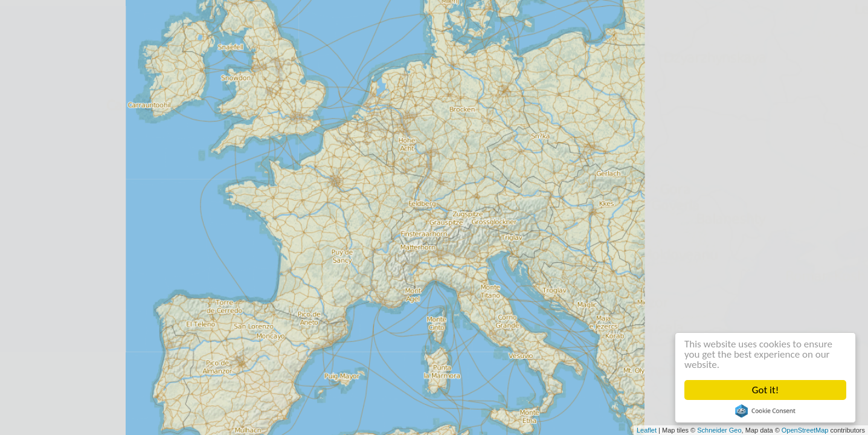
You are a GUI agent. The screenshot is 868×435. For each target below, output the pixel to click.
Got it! (765, 390)
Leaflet (647, 430)
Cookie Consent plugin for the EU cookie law (765, 411)
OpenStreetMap (805, 430)
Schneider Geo (719, 430)
